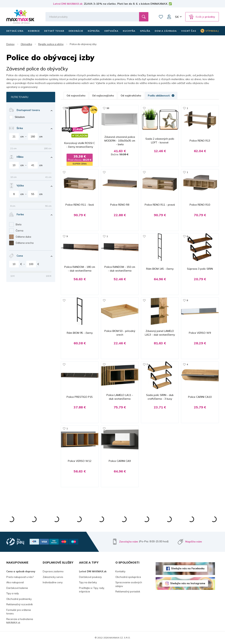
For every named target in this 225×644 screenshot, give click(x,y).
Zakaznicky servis (53, 577)
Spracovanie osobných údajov (129, 584)
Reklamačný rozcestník (20, 604)
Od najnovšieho (76, 96)
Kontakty (120, 571)
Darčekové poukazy (90, 577)
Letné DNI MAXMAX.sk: (68, 4)
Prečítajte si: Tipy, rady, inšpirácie (92, 590)
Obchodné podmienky (19, 599)
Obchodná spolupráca (128, 577)
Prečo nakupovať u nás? (20, 577)
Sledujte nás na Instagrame (188, 583)
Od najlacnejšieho (103, 96)
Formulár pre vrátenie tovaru (19, 612)
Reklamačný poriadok (128, 591)
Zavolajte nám (129, 542)
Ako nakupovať (15, 582)
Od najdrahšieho (131, 96)
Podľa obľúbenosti (161, 96)
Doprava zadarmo (53, 571)
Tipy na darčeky (88, 582)
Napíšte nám (194, 542)
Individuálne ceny (53, 582)
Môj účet (169, 17)
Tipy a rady (13, 593)
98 (108, 108)
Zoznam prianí (161, 17)
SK (177, 17)
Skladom (20, 117)
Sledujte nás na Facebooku (188, 568)
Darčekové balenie (17, 588)
